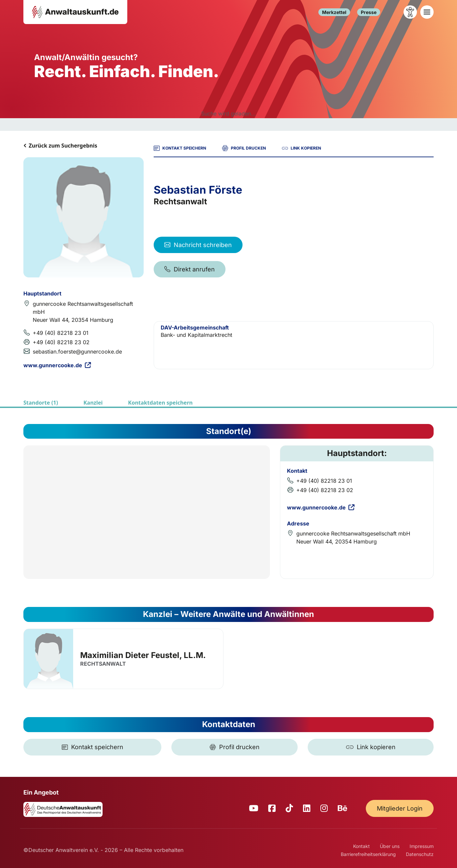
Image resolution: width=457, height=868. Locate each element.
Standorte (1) (41, 403)
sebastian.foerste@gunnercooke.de (77, 352)
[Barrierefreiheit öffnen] (410, 12)
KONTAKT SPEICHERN (180, 148)
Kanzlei (93, 403)
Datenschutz (420, 854)
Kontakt (361, 846)
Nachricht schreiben (198, 245)
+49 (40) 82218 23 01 (61, 333)
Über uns (390, 846)
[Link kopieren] (371, 747)
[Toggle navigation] (427, 12)
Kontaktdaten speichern (160, 403)
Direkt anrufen (190, 269)
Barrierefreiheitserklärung (368, 854)
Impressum (422, 846)
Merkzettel (334, 12)
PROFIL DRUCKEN (244, 148)
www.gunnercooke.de (57, 365)
